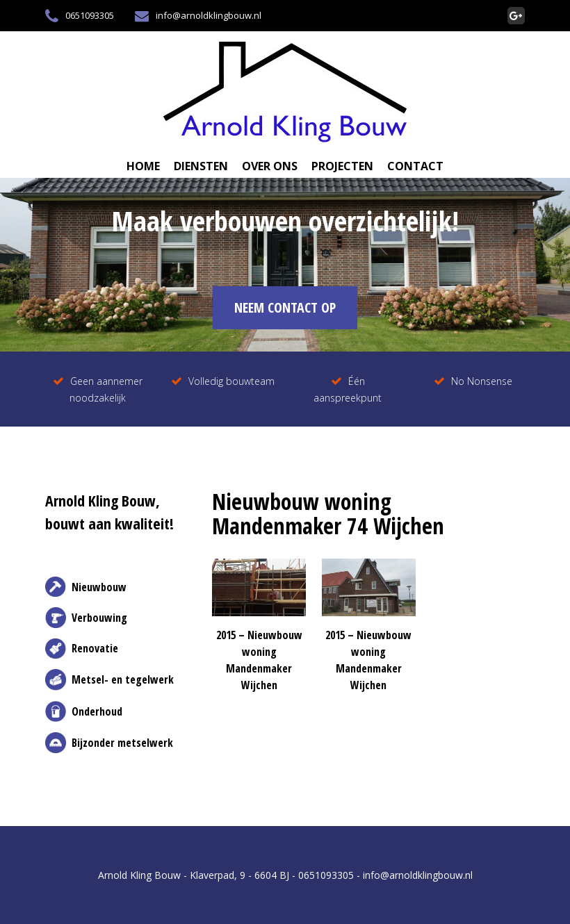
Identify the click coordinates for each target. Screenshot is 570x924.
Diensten (201, 166)
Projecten (342, 166)
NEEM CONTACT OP (285, 307)
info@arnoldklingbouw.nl (198, 16)
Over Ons (270, 166)
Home (143, 166)
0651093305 (80, 16)
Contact (415, 166)
